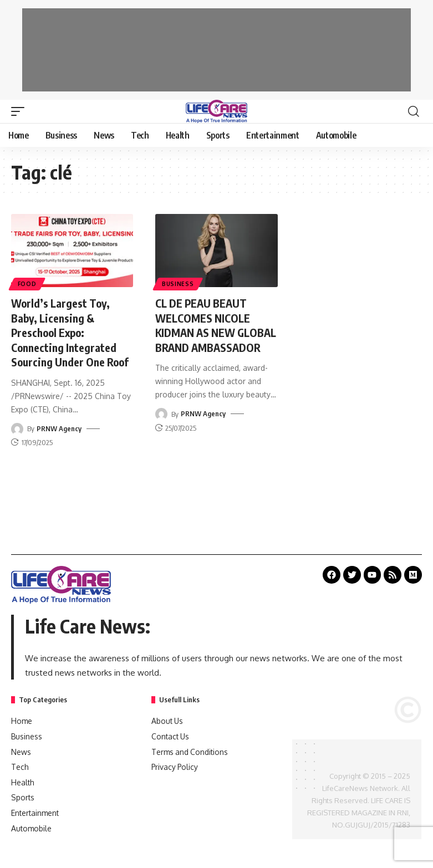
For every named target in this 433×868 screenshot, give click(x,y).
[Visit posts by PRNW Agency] (17, 427)
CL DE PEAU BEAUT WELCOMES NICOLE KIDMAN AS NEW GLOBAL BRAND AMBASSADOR (204, 332)
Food (27, 284)
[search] (414, 111)
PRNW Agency (59, 427)
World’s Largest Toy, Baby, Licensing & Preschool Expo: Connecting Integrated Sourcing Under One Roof (72, 332)
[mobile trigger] (21, 111)
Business (178, 284)
